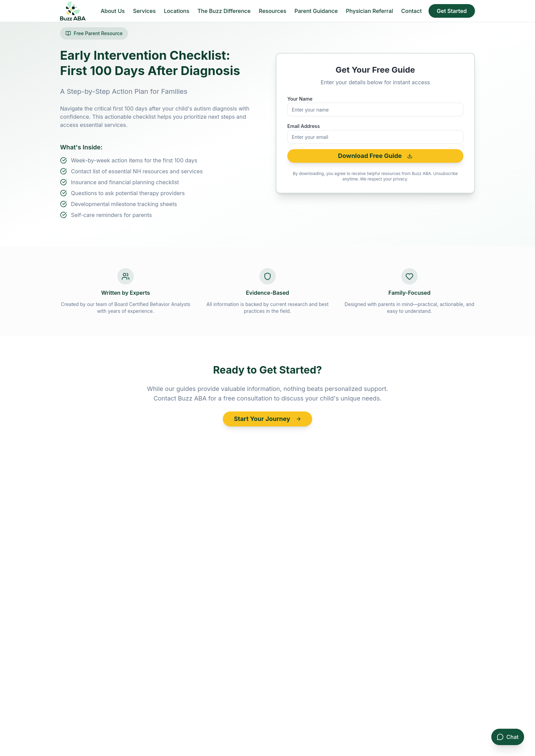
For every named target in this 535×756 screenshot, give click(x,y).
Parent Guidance (316, 11)
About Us (113, 11)
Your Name (300, 99)
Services (144, 11)
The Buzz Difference (224, 11)
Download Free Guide (375, 156)
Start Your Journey (267, 419)
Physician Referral (370, 11)
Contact (411, 11)
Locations (177, 11)
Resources (272, 11)
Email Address (303, 126)
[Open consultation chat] (508, 737)
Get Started (452, 11)
